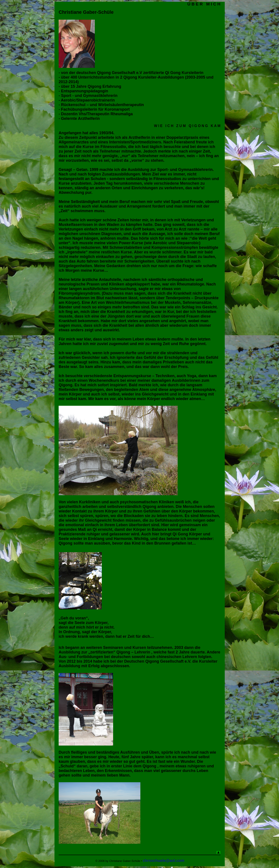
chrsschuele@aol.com (164, 861)
